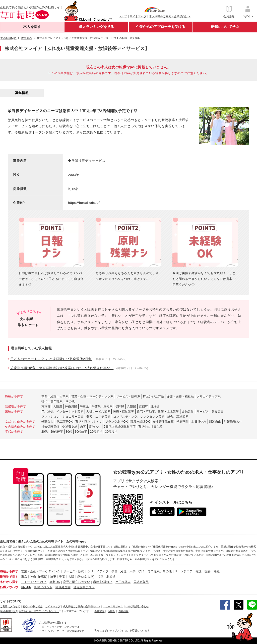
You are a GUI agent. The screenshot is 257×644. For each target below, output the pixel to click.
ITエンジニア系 (153, 397)
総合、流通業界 (178, 417)
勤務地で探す (9, 577)
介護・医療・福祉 (208, 571)
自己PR (26, 587)
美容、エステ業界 (98, 417)
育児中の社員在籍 (150, 427)
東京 (24, 577)
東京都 (46, 407)
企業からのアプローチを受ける (161, 27)
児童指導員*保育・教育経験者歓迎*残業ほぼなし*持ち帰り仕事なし (62, 368)
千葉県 (96, 407)
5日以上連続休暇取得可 (120, 427)
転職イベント (43, 587)
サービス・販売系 (128, 397)
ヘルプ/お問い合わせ (137, 606)
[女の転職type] (8, 611)
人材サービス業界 (98, 412)
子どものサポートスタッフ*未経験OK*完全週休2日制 (51, 359)
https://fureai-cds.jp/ (84, 203)
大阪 (71, 577)
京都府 (143, 407)
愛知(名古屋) (86, 577)
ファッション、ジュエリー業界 (62, 417)
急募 (83, 427)
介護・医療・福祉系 (180, 397)
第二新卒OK (64, 422)
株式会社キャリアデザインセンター (39, 611)
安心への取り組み (33, 606)
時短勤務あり (233, 422)
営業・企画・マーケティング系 (92, 397)
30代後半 (111, 432)
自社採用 (123, 611)
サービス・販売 (74, 571)
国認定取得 (141, 582)
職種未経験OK (140, 422)
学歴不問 (182, 422)
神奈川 (35, 577)
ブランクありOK (116, 422)
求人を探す (32, 27)
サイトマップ (138, 16)
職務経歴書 (63, 587)
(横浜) (43, 577)
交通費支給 (70, 427)
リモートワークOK (34, 582)
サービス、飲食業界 (210, 412)
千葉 (62, 577)
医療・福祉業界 (123, 412)
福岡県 (120, 407)
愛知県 (108, 407)
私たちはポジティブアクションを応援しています (122, 631)
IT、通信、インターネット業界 (62, 412)
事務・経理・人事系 (55, 397)
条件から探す (9, 582)
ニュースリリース (113, 606)
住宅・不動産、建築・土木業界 (158, 412)
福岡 (100, 577)
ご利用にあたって (10, 606)
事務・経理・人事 (123, 571)
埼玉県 (84, 407)
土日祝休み (199, 422)
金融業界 (188, 412)
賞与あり (95, 427)
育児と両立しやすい (89, 422)
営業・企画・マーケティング (41, 571)
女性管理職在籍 (163, 422)
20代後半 (57, 432)
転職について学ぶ (225, 27)
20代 (45, 432)
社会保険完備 (50, 427)
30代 (69, 432)
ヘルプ (123, 16)
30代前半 (81, 432)
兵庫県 (132, 407)
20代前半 (96, 432)
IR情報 (111, 611)
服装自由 (215, 422)
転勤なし (47, 422)
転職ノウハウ (9, 587)
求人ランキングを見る (96, 27)
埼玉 (53, 577)
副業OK (55, 582)
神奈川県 (71, 407)
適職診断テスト (84, 587)
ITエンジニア (184, 571)
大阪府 (58, 407)
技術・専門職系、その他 (58, 402)
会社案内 (99, 611)
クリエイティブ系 (209, 397)
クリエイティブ (98, 571)
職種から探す (9, 571)
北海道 (155, 407)
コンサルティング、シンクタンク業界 (139, 417)
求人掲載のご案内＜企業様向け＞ (170, 16)
